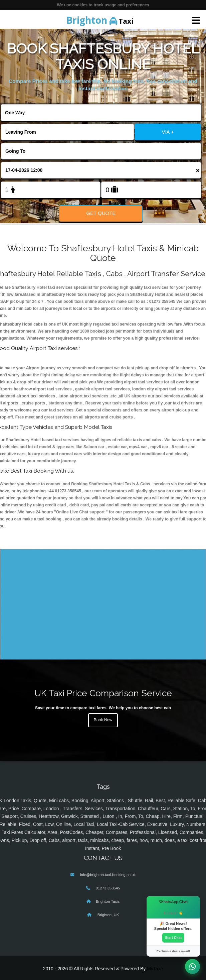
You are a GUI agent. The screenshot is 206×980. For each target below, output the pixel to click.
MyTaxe (155, 969)
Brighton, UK (108, 915)
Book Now (103, 720)
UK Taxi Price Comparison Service (103, 693)
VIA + (168, 132)
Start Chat (173, 938)
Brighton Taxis (108, 901)
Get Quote (101, 213)
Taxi (100, 20)
